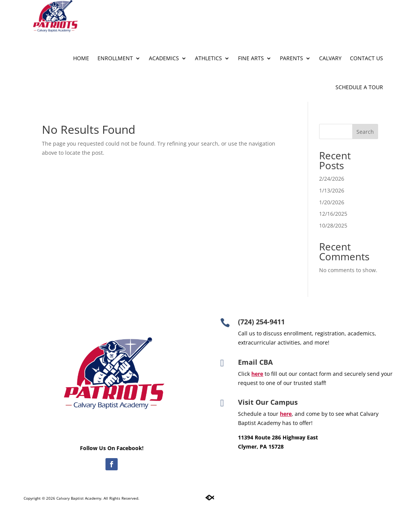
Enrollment (115, 58)
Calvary (330, 58)
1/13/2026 (332, 190)
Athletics (208, 58)
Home (81, 58)
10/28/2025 (333, 225)
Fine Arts (251, 58)
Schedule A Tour (359, 87)
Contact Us (367, 58)
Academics (164, 58)
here (286, 414)
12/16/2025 (333, 214)
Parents (291, 58)
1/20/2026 (332, 202)
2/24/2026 (332, 179)
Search (365, 132)
